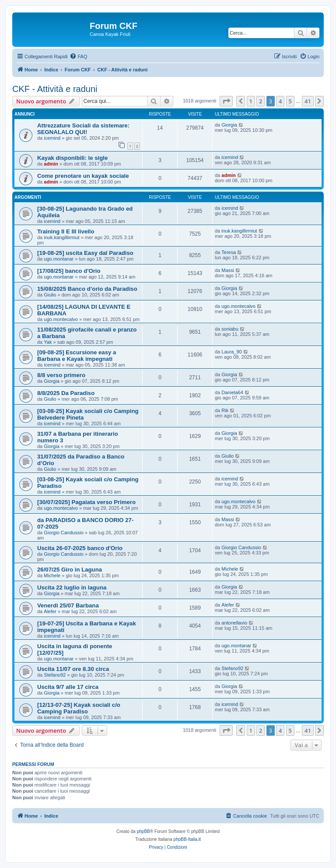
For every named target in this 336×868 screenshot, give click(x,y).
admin (51, 164)
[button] (226, 101)
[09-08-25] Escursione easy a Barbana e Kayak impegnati (77, 356)
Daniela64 (232, 392)
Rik (225, 410)
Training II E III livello (66, 231)
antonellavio (234, 623)
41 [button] (308, 101)
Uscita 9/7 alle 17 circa (68, 687)
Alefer (50, 611)
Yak (48, 342)
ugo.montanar (59, 259)
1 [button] (251, 101)
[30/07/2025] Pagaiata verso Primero (86, 502)
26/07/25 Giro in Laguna (70, 570)
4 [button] (280, 101)
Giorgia (229, 125)
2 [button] (261, 101)
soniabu (230, 329)
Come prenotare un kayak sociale (83, 176)
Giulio (50, 295)
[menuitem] (78, 56)
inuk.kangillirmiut (61, 237)
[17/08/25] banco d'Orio (69, 271)
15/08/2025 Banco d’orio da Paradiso (87, 289)
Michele (52, 575)
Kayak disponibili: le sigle (72, 158)
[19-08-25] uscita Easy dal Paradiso (85, 253)
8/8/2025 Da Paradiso (66, 393)
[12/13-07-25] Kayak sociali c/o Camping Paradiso (79, 708)
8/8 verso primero (61, 375)
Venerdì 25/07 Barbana (68, 605)
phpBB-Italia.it (187, 839)
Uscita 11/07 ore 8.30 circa (73, 669)
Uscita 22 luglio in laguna (72, 587)
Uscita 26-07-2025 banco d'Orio (80, 548)
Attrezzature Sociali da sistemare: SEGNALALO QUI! (83, 129)
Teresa (229, 252)
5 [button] (290, 101)
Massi (228, 270)
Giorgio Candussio (64, 533)
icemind (52, 138)
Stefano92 (55, 675)
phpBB (143, 831)
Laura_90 (232, 352)
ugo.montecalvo (61, 319)
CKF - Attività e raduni (55, 89)
